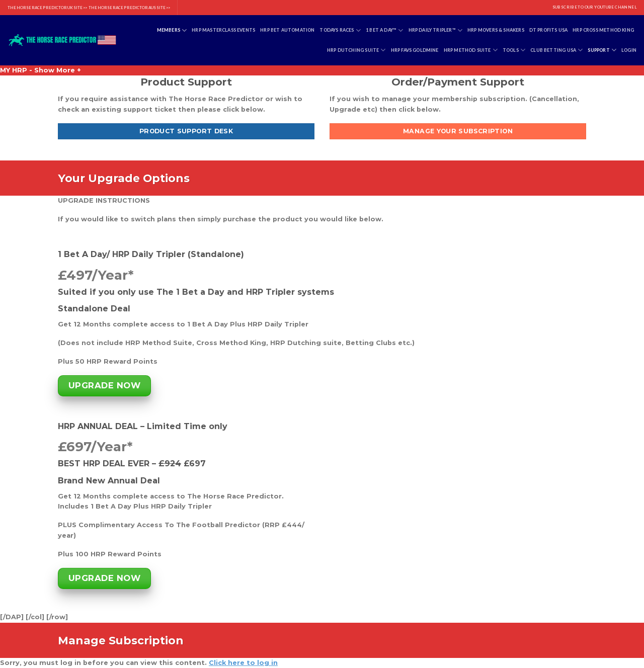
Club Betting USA (556, 50)
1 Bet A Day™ (385, 30)
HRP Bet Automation (287, 30)
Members (172, 30)
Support (602, 50)
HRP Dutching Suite (356, 50)
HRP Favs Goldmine (415, 50)
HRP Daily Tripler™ (436, 30)
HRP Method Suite (471, 50)
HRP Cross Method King (603, 30)
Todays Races (340, 30)
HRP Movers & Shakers (496, 30)
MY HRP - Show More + (41, 70)
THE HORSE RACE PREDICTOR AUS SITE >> (129, 8)
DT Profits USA (549, 30)
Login (629, 50)
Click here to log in (243, 663)
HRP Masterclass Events (223, 30)
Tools (514, 50)
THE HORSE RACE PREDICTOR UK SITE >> (47, 8)
